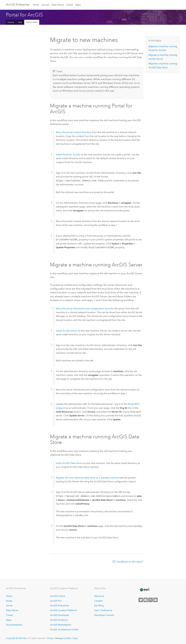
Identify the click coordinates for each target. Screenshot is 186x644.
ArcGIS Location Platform (63, 610)
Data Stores (58, 5)
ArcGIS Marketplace (61, 625)
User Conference (103, 610)
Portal (36, 5)
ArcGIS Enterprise (18, 5)
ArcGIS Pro (56, 601)
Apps (78, 5)
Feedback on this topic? (130, 562)
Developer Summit (104, 615)
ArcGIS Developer (60, 615)
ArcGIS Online (58, 596)
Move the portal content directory (74, 132)
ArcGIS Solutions (59, 620)
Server (9, 605)
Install (68, 155)
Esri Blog (99, 605)
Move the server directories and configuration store (83, 309)
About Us (99, 596)
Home (11, 22)
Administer (32, 22)
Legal (75, 638)
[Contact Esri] (155, 600)
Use (20, 22)
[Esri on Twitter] (141, 600)
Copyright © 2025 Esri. (17, 638)
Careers (99, 601)
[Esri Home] (144, 590)
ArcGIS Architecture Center (64, 630)
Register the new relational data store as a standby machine (87, 478)
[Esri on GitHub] (151, 600)
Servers (45, 5)
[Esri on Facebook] (146, 600)
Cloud (70, 5)
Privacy (50, 638)
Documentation (14, 625)
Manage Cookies (63, 638)
